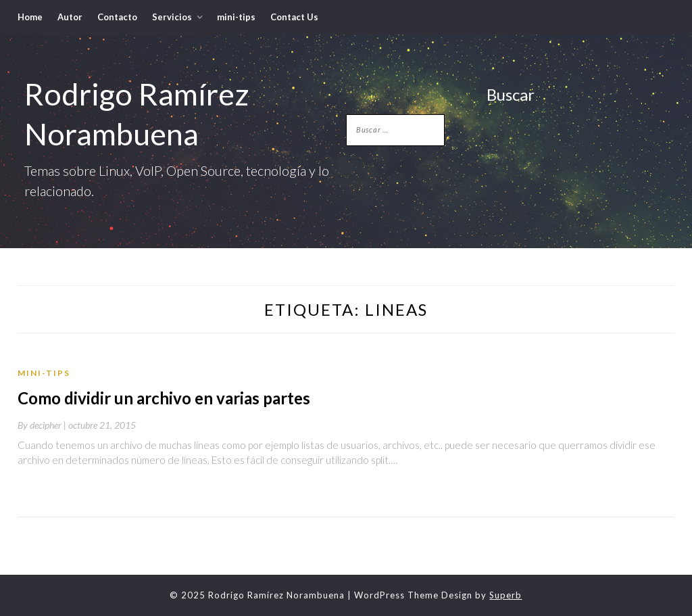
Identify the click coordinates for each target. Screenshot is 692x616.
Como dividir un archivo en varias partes (164, 398)
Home (30, 17)
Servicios (172, 17)
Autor (70, 17)
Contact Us (294, 17)
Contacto (117, 17)
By (43, 425)
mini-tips (236, 17)
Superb (505, 595)
